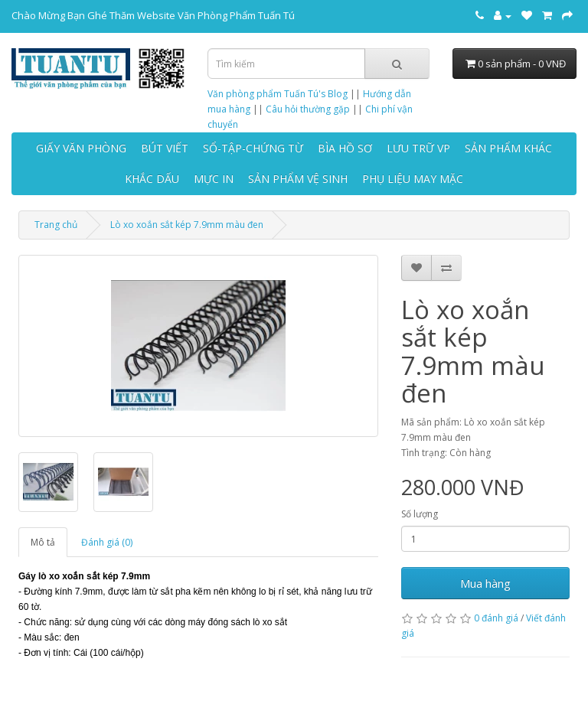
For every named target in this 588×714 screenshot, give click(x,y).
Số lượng (420, 514)
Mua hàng (485, 583)
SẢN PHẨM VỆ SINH (298, 179)
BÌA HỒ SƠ (345, 148)
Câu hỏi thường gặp (308, 109)
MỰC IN (214, 179)
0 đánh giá (496, 618)
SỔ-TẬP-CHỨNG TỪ (253, 148)
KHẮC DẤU (152, 179)
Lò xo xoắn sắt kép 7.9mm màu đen (187, 225)
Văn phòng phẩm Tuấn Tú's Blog (278, 94)
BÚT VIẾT (165, 148)
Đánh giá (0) (107, 542)
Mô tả (43, 542)
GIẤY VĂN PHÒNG (81, 148)
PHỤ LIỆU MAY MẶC (413, 179)
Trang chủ (56, 225)
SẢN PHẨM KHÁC (508, 148)
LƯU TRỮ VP (418, 148)
